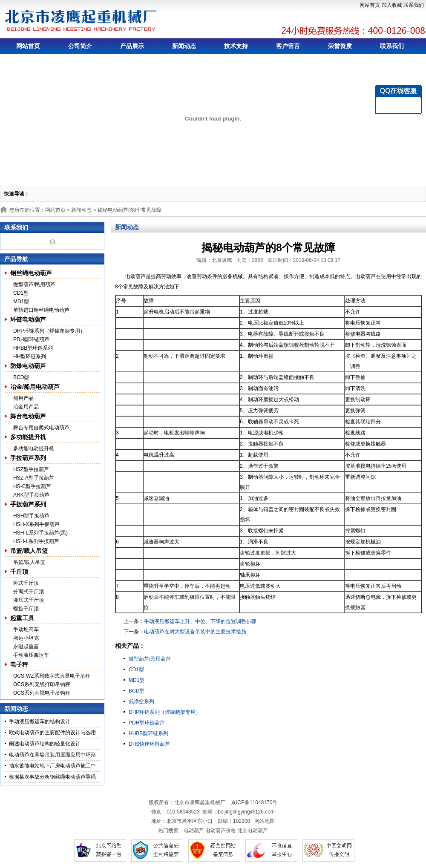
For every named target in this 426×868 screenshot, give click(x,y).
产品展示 (132, 46)
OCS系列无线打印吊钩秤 (42, 684)
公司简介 (80, 46)
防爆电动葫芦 (28, 366)
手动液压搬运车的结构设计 (40, 721)
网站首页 (370, 5)
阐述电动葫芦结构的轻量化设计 (45, 744)
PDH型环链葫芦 (31, 339)
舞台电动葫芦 (28, 416)
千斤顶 (19, 572)
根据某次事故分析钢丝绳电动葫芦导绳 (52, 777)
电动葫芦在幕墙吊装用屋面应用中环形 (52, 755)
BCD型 (21, 377)
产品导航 (16, 259)
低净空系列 (141, 701)
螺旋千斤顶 (26, 609)
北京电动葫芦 (253, 831)
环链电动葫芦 (28, 319)
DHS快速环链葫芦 (149, 744)
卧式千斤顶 (26, 583)
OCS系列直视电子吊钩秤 (42, 693)
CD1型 (21, 293)
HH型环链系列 (30, 356)
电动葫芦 (194, 831)
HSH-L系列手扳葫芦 (36, 541)
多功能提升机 (28, 437)
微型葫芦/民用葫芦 (34, 285)
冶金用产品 (26, 407)
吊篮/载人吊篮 (29, 551)
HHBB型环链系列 (33, 348)
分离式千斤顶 (29, 592)
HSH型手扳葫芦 (31, 516)
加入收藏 (392, 5)
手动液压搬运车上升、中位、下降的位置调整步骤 (200, 621)
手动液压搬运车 (31, 655)
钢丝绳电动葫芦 (31, 273)
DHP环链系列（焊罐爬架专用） (49, 331)
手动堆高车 (26, 629)
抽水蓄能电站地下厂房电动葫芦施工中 (52, 766)
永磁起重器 (26, 647)
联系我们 (414, 5)
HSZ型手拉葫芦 (31, 469)
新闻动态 (184, 46)
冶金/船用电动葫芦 (35, 387)
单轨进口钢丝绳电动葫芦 (41, 310)
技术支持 (236, 46)
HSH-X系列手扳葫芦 (36, 524)
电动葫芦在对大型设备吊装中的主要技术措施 (195, 632)
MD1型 (21, 302)
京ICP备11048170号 (254, 802)
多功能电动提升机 (34, 448)
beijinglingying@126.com (246, 812)
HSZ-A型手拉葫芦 (34, 478)
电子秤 (19, 664)
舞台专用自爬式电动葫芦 (41, 428)
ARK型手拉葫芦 (31, 495)
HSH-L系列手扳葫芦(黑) (40, 533)
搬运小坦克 (26, 638)
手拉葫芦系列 (28, 458)
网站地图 (265, 821)
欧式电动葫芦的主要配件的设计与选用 (52, 733)
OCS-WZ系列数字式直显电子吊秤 (52, 676)
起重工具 (22, 618)
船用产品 (23, 398)
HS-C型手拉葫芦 (32, 486)
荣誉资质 (340, 46)
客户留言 (288, 46)
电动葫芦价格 (221, 831)
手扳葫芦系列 (28, 504)
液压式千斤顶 (29, 600)
